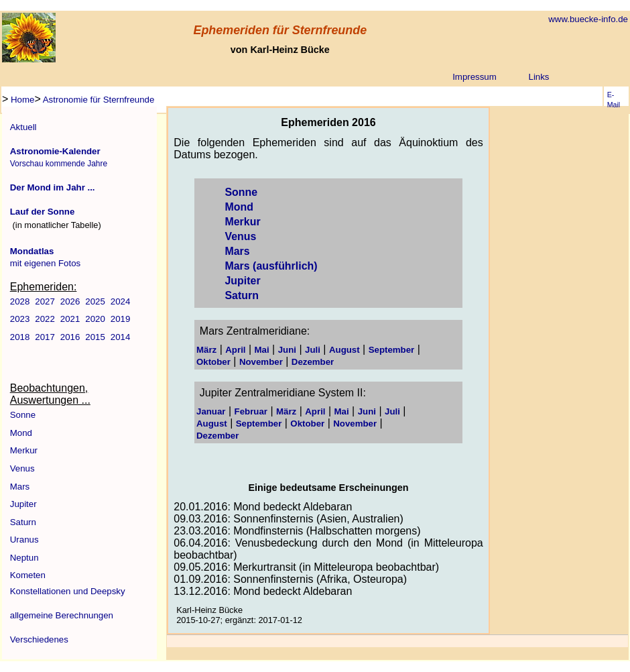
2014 (121, 337)
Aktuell (23, 127)
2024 (121, 301)
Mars (20, 487)
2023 (20, 319)
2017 (45, 337)
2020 (95, 319)
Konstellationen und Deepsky (68, 591)
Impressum (475, 77)
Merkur (24, 450)
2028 (20, 301)
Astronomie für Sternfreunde (98, 100)
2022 (45, 319)
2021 (70, 319)
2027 (45, 301)
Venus (22, 468)
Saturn (23, 522)
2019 (121, 319)
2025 (95, 301)
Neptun (24, 558)
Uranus (24, 540)
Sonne (23, 415)
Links (539, 77)
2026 (70, 301)
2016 (70, 337)
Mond (21, 433)
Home (21, 100)
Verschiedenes (39, 639)
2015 (95, 337)
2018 (20, 337)
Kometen (28, 575)
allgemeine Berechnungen (62, 615)
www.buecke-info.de (588, 19)
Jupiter (23, 504)
